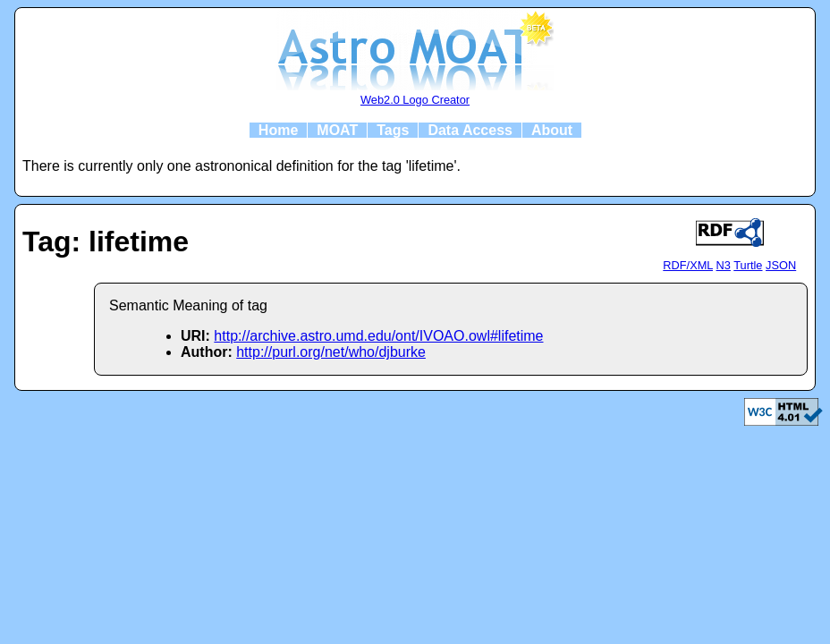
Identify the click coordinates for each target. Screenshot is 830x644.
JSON (781, 265)
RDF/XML (688, 265)
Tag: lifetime (106, 241)
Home (278, 130)
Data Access (470, 130)
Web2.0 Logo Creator (415, 100)
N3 (724, 265)
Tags (393, 130)
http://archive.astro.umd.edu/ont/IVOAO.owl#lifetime (378, 336)
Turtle (748, 265)
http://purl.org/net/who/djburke (331, 352)
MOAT (337, 130)
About (552, 130)
